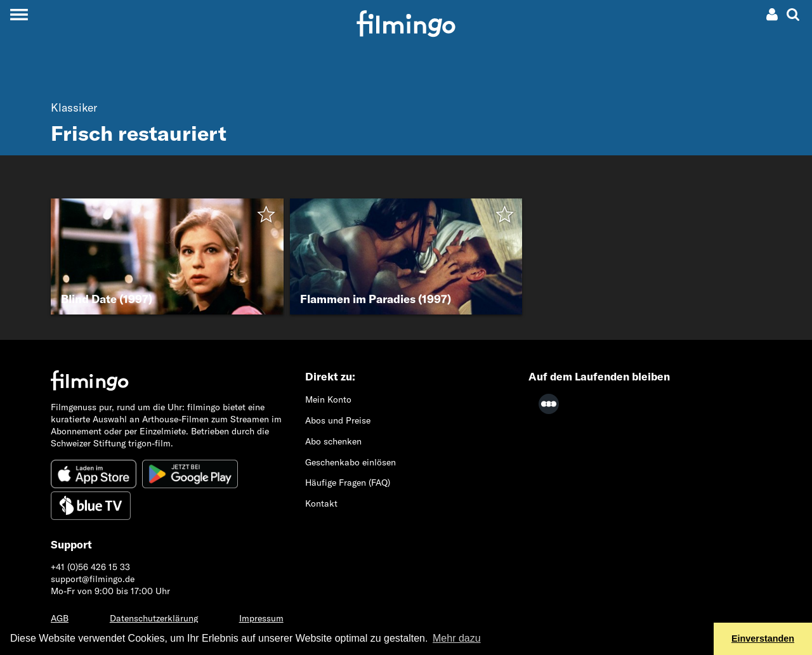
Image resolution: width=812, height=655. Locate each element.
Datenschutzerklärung (154, 618)
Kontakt (321, 503)
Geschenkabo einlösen (350, 462)
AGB (60, 618)
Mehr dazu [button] (457, 638)
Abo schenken (333, 441)
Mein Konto (328, 399)
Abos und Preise (338, 420)
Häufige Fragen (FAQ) (348, 483)
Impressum (261, 618)
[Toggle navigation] (19, 14)
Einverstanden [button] (763, 639)
